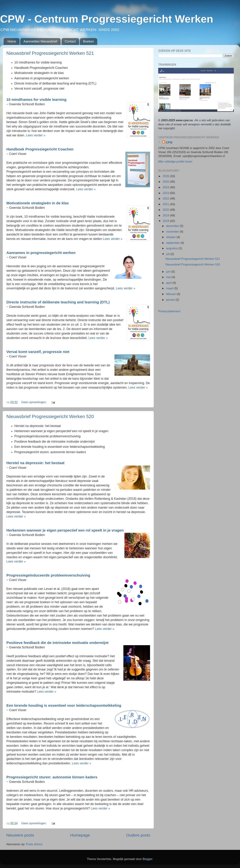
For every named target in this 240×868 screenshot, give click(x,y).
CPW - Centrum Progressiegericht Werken (107, 19)
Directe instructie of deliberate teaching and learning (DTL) (58, 302)
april (169, 283)
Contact (70, 41)
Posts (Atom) (34, 844)
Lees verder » (36, 135)
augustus (172, 248)
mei (169, 277)
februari (171, 294)
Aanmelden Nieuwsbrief (40, 41)
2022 (166, 198)
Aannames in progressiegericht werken (41, 253)
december (173, 226)
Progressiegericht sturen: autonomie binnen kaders (52, 777)
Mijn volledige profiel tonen (175, 161)
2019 (166, 215)
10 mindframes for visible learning (36, 99)
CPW (169, 142)
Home (12, 41)
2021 (166, 204)
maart (170, 288)
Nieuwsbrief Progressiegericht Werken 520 (50, 416)
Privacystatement (169, 311)
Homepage (80, 835)
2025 (166, 182)
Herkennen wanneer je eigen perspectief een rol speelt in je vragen (65, 530)
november (173, 232)
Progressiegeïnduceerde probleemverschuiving (48, 575)
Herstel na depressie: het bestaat (35, 463)
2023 (166, 193)
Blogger (147, 859)
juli (168, 254)
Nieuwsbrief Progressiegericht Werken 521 (50, 53)
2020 (166, 210)
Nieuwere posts (20, 835)
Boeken (88, 41)
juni (169, 272)
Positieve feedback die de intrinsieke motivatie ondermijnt (57, 643)
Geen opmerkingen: (34, 402)
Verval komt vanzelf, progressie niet (38, 352)
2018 (166, 221)
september (173, 243)
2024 (166, 187)
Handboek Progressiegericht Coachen (40, 149)
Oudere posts (138, 835)
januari (171, 300)
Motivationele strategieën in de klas (38, 203)
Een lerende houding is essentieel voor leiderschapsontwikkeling (64, 705)
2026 (166, 176)
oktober (171, 237)
